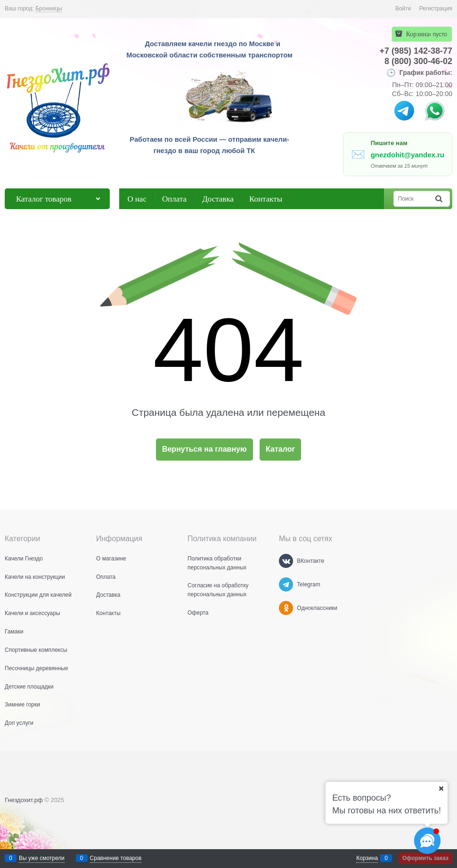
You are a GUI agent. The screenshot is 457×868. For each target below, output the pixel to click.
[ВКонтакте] (286, 561)
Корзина (367, 858)
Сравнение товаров (116, 858)
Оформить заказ (425, 858)
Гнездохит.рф (24, 800)
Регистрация (436, 8)
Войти (403, 8)
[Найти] (440, 199)
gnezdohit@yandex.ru (408, 155)
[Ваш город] (441, 788)
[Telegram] (286, 584)
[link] (49, 9)
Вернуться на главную (204, 449)
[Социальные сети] (427, 841)
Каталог (280, 449)
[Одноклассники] (286, 608)
